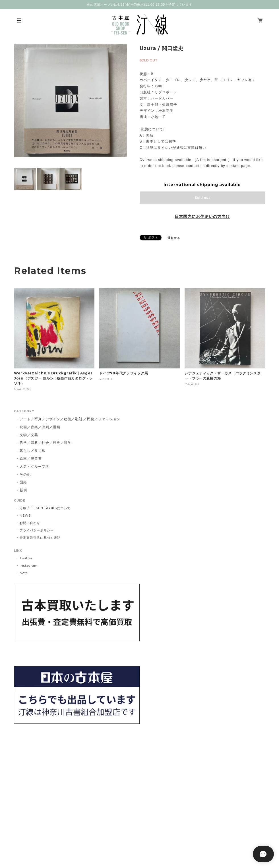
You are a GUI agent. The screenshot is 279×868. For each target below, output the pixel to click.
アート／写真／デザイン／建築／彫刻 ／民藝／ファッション (70, 419)
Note (24, 573)
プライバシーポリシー (37, 530)
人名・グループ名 (34, 466)
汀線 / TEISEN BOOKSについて (45, 508)
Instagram (29, 566)
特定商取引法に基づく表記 (40, 538)
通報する (174, 238)
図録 (23, 482)
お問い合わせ (30, 523)
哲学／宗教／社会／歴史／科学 (45, 443)
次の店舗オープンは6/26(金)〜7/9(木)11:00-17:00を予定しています (139, 5)
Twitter (26, 558)
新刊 (23, 490)
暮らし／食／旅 (33, 451)
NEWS (25, 516)
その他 (25, 474)
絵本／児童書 (31, 458)
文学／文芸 (29, 435)
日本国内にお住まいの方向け (202, 217)
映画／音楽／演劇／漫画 (40, 427)
